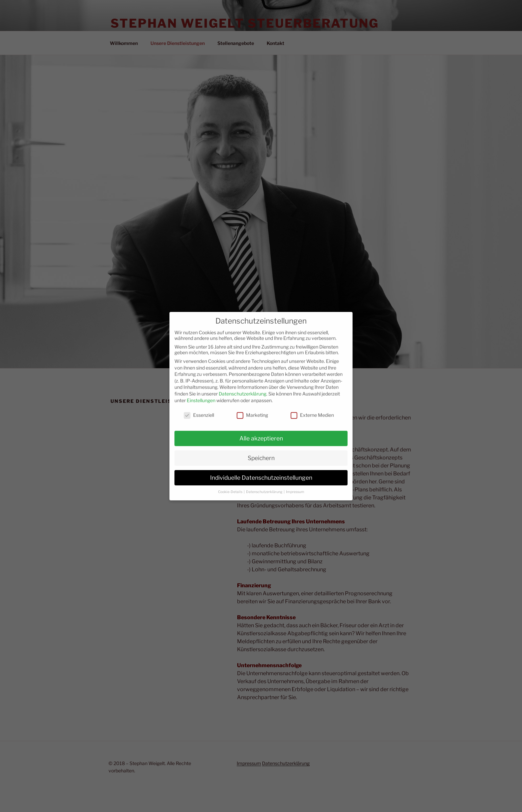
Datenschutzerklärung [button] (264, 486)
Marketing (252, 410)
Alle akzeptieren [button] (261, 433)
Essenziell (199, 410)
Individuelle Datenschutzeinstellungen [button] (261, 472)
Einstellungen (201, 395)
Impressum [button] (295, 486)
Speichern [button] (261, 453)
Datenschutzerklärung (243, 388)
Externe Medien (312, 410)
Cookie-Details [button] (231, 486)
